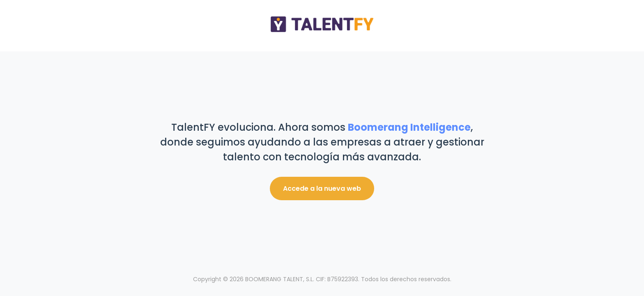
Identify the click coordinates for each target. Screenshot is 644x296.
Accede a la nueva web (322, 188)
